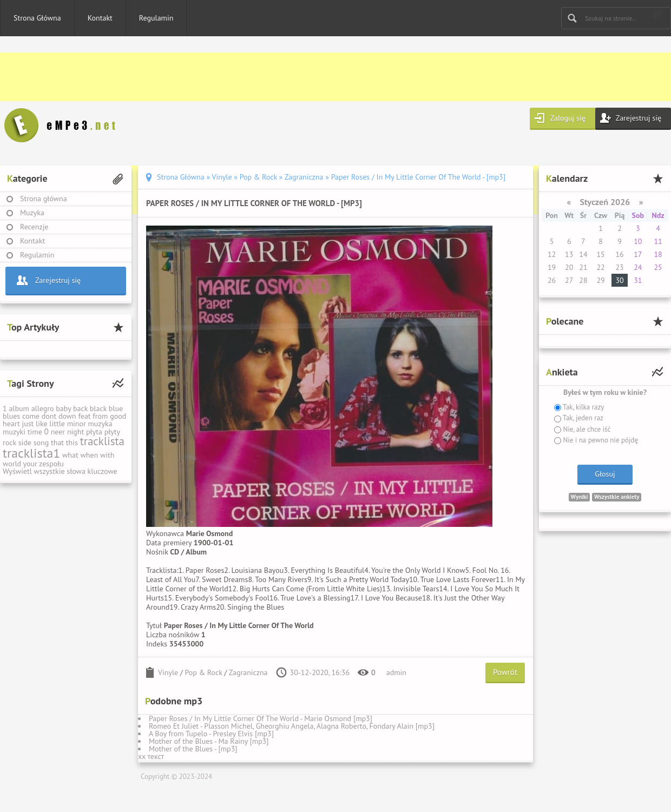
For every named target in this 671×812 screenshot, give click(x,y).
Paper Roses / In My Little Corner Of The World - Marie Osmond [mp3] (261, 718)
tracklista (102, 441)
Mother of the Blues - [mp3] (193, 749)
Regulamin (156, 18)
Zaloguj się (568, 118)
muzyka (100, 424)
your (30, 464)
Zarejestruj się (639, 118)
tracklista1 (31, 453)
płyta (94, 432)
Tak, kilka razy (583, 407)
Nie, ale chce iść (586, 429)
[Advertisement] (325, 77)
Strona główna (44, 199)
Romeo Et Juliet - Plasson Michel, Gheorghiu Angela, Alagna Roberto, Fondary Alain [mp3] (292, 726)
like (42, 424)
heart (11, 424)
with (107, 455)
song (41, 443)
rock (9, 443)
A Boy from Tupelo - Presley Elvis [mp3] (211, 734)
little (57, 424)
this (72, 443)
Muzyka (32, 213)
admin (396, 672)
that (57, 443)
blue (116, 408)
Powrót (505, 672)
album (19, 408)
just (28, 424)
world (12, 464)
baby (63, 408)
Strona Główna (37, 18)
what (70, 455)
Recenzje (34, 227)
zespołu (51, 464)
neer (58, 432)
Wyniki (580, 497)
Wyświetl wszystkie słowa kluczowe (60, 471)
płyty (112, 432)
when (89, 455)
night (75, 432)
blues (11, 416)
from (100, 416)
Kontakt (100, 18)
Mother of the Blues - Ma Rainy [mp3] (209, 741)
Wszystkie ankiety (617, 497)
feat (84, 416)
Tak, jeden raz (582, 418)
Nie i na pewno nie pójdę (600, 440)
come (31, 416)
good (118, 416)
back (80, 408)
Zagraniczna (248, 672)
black (98, 408)
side (25, 443)
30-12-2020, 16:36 (320, 672)
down (67, 416)
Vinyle (168, 672)
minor (77, 424)
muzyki (14, 432)
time (35, 432)
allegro (43, 408)
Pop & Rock (204, 672)
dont (49, 416)
